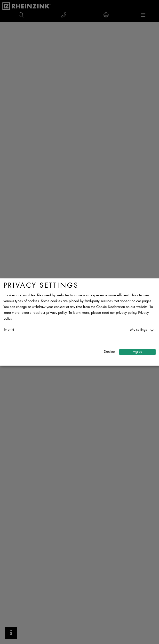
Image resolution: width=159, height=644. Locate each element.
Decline (109, 352)
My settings (139, 330)
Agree (138, 352)
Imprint (9, 330)
